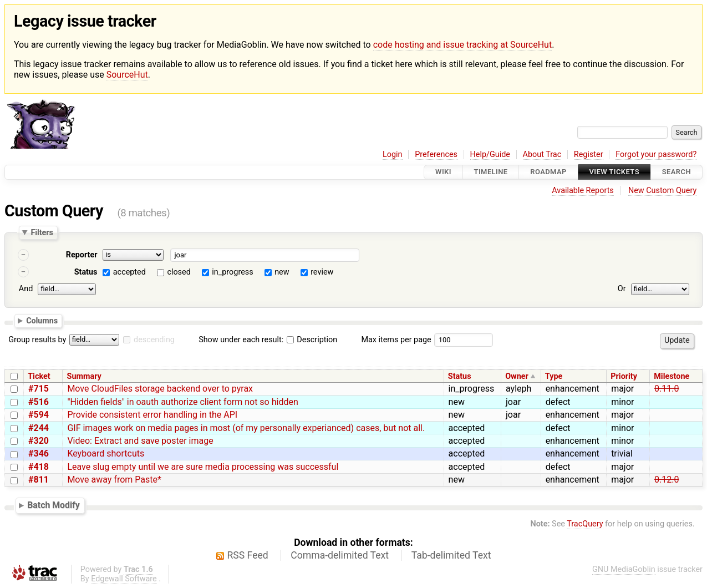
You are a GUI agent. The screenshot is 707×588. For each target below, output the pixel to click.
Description (312, 340)
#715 (39, 389)
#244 (39, 428)
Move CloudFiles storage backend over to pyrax (160, 389)
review (322, 272)
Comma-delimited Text (340, 555)
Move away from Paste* (114, 480)
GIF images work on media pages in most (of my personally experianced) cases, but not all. (246, 428)
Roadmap (548, 172)
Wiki (443, 172)
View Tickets (614, 172)
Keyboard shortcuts (106, 453)
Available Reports (583, 191)
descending (154, 340)
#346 (39, 453)
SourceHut (127, 75)
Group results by (37, 340)
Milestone (672, 376)
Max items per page (396, 340)
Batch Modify (54, 505)
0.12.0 (667, 480)
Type (554, 376)
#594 (39, 415)
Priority (624, 376)
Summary (84, 376)
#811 (39, 480)
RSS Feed (248, 555)
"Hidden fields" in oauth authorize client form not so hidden (182, 402)
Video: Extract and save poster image (140, 441)
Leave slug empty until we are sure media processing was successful (203, 467)
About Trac (542, 154)
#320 (39, 441)
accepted (129, 272)
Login (393, 154)
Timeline (491, 172)
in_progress (232, 272)
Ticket (39, 376)
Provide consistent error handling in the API (152, 415)
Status (86, 272)
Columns (42, 321)
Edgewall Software (124, 579)
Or (622, 289)
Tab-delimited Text (451, 555)
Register (589, 154)
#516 (39, 402)
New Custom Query (662, 191)
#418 (39, 467)
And (26, 289)
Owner (517, 376)
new (282, 272)
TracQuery (585, 524)
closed (179, 272)
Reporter (82, 255)
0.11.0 (667, 389)
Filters (42, 232)
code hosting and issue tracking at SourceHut (462, 45)
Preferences (436, 154)
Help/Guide (490, 154)
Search (677, 172)
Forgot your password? (656, 154)
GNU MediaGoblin (624, 569)
